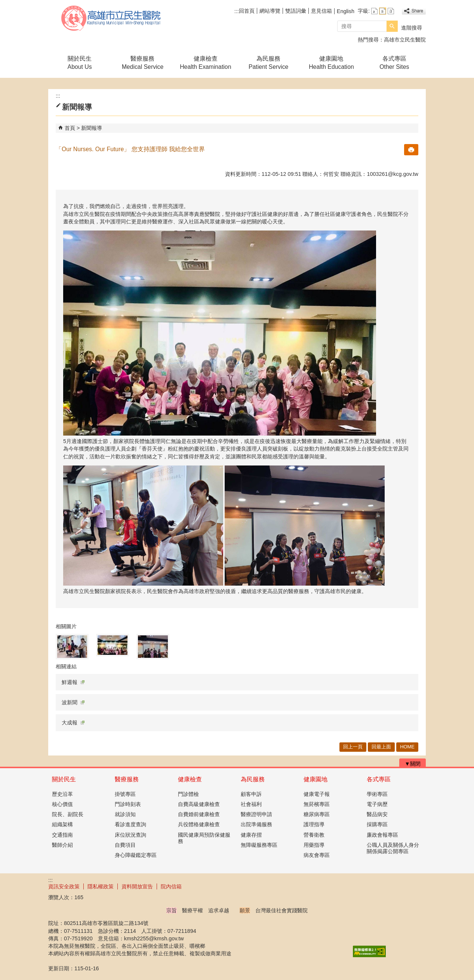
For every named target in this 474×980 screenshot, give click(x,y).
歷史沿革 (62, 794)
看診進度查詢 (130, 824)
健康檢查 (190, 779)
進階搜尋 (412, 28)
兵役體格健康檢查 (199, 824)
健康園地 (316, 779)
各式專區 (379, 779)
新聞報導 (92, 128)
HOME (407, 747)
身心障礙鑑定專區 (136, 855)
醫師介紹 (62, 845)
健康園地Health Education (331, 63)
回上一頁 (353, 747)
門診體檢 (188, 794)
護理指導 (314, 824)
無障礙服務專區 (259, 845)
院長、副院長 (68, 814)
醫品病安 (377, 814)
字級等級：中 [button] (383, 11)
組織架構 (62, 824)
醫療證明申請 (256, 814)
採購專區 (377, 824)
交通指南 (62, 835)
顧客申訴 (251, 794)
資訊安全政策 (64, 886)
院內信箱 (171, 886)
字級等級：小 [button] (374, 11)
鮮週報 (73, 682)
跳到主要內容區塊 (4, 4)
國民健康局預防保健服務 (204, 838)
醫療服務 (127, 779)
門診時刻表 (128, 804)
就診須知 (125, 814)
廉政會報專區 (382, 835)
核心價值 (62, 804)
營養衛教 (314, 835)
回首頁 (247, 11)
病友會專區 (317, 855)
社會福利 (251, 804)
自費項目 (125, 845)
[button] (392, 26)
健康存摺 (251, 835)
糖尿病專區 (317, 814)
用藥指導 (314, 845)
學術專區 (377, 794)
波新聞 (73, 702)
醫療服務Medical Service (143, 63)
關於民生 (64, 779)
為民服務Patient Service (268, 63)
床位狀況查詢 (130, 835)
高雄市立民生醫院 (111, 18)
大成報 (73, 723)
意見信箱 (321, 11)
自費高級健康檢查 (199, 804)
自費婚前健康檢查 (199, 814)
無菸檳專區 (317, 804)
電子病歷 (377, 804)
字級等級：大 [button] (391, 11)
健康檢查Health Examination (205, 63)
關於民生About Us (80, 63)
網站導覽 (270, 11)
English (346, 11)
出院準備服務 (256, 824)
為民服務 (253, 779)
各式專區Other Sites (394, 63)
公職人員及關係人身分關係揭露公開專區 (393, 848)
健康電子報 (317, 794)
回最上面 (381, 747)
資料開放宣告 (137, 886)
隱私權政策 (101, 886)
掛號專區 (125, 794)
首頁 (70, 128)
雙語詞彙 (296, 11)
